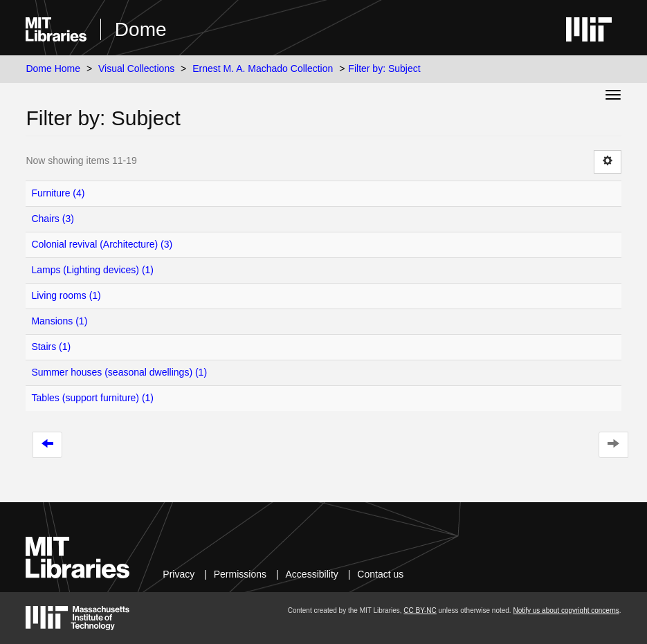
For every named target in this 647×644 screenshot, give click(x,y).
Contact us (380, 574)
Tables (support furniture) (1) (92, 398)
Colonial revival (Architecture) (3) (102, 244)
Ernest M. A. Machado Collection (263, 68)
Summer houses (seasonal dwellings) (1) (119, 372)
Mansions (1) (59, 321)
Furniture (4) (58, 193)
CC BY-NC (420, 610)
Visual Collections (136, 68)
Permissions (240, 574)
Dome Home (53, 68)
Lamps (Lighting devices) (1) (92, 270)
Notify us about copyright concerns (566, 610)
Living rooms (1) (66, 295)
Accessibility (312, 574)
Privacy (179, 574)
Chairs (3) (52, 219)
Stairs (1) (51, 347)
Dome (141, 29)
